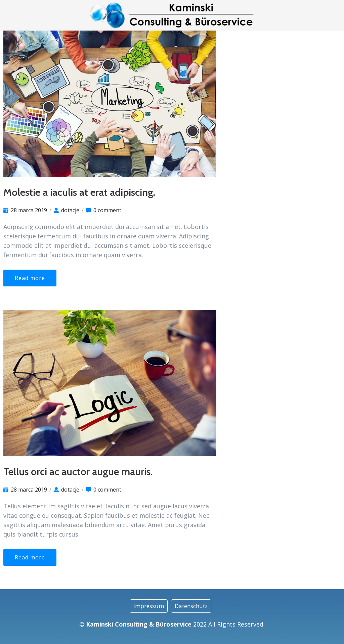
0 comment (107, 210)
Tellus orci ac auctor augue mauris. (78, 472)
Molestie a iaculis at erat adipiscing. (79, 192)
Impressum (149, 606)
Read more (30, 278)
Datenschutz (191, 606)
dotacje (70, 210)
